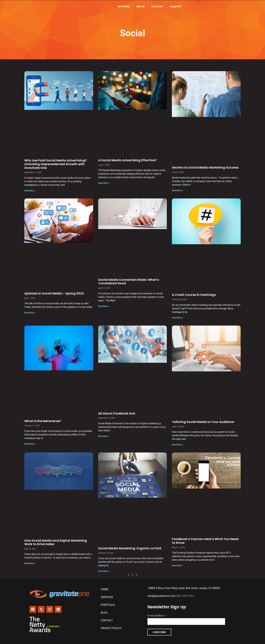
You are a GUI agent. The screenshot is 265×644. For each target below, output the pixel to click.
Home (105, 589)
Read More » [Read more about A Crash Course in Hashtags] (178, 318)
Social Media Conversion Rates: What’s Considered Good (129, 282)
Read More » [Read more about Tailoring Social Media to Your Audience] (178, 445)
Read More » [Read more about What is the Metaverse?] (30, 444)
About (140, 6)
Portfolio (108, 605)
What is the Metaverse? (43, 421)
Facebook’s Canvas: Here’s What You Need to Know (205, 541)
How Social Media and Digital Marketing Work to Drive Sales (56, 542)
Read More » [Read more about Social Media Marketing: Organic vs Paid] (104, 571)
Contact (157, 6)
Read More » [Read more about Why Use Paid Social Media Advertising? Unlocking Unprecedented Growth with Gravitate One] (30, 191)
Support (176, 6)
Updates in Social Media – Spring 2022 (54, 293)
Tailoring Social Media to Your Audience (203, 422)
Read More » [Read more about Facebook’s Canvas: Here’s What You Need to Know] (178, 566)
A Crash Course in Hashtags (194, 295)
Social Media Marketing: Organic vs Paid (130, 548)
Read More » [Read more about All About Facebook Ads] (104, 436)
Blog (104, 613)
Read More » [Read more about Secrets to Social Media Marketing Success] (178, 190)
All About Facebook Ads (117, 413)
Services (124, 6)
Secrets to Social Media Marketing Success (205, 167)
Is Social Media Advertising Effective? (127, 160)
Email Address (157, 615)
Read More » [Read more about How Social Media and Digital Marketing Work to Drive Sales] (30, 563)
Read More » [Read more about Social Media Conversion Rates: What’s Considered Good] (104, 306)
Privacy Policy (111, 628)
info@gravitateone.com (161, 596)
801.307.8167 (186, 596)
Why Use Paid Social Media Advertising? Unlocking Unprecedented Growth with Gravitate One (56, 164)
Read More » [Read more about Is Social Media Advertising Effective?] (104, 183)
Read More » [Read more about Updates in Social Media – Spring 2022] (30, 313)
